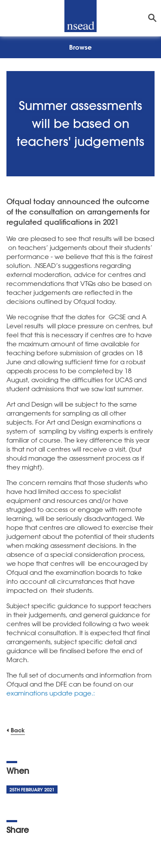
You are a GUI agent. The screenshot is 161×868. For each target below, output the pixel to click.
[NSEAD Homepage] (80, 16)
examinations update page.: (52, 693)
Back (18, 730)
